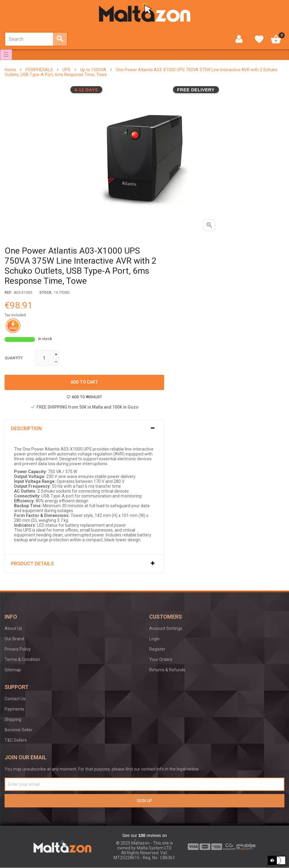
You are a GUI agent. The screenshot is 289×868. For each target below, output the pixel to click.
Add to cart (84, 382)
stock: (46, 293)
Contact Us (15, 699)
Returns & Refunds (167, 670)
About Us (13, 628)
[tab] (84, 429)
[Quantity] (44, 358)
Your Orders (161, 659)
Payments (14, 709)
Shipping (13, 719)
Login (154, 639)
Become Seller (19, 730)
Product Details (32, 564)
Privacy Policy (18, 649)
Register (157, 649)
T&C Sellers (16, 740)
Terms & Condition (22, 659)
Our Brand (14, 639)
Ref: (8, 293)
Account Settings (166, 628)
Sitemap (13, 670)
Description (26, 429)
